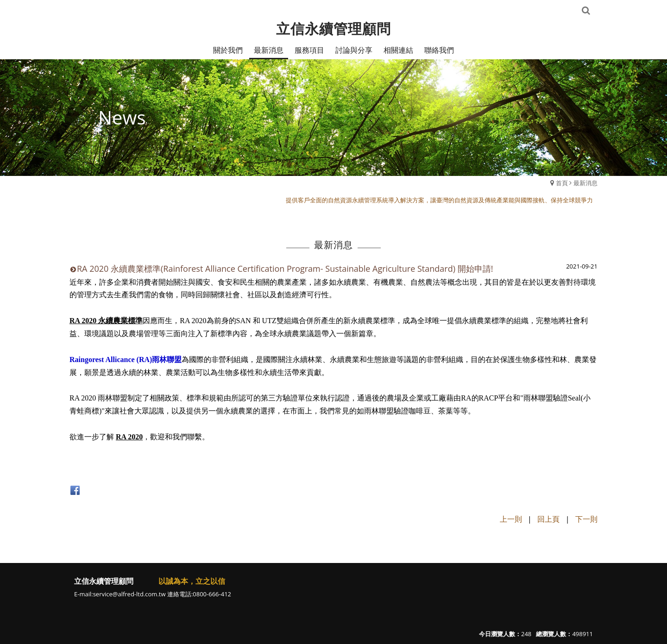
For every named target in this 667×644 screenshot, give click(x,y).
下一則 (586, 519)
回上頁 (548, 519)
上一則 (511, 519)
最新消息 (585, 183)
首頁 (562, 183)
